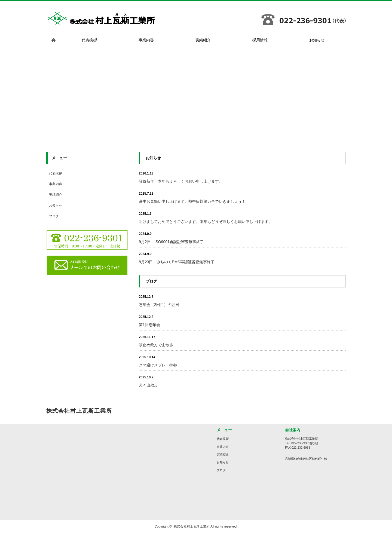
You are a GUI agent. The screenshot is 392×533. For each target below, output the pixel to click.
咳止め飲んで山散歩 (156, 345)
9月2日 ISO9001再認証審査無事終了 (171, 242)
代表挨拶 (56, 173)
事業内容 (56, 184)
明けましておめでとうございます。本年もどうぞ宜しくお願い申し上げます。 (206, 222)
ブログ (54, 216)
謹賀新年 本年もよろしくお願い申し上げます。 (181, 181)
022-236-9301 (301, 443)
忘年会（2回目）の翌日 (159, 305)
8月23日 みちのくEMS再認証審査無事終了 (177, 262)
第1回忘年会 (149, 325)
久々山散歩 (148, 385)
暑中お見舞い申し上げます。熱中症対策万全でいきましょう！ (192, 201)
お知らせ (56, 206)
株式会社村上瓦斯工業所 (192, 526)
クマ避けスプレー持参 (158, 365)
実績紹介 (56, 195)
